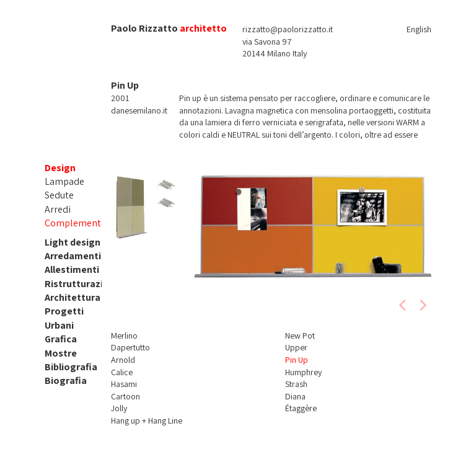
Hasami (124, 384)
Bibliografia (71, 367)
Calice (122, 372)
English (419, 29)
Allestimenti (72, 269)
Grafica (61, 339)
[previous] (403, 305)
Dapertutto (130, 347)
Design (60, 168)
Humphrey (303, 372)
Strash (296, 384)
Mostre (61, 353)
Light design (73, 242)
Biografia (66, 380)
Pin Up (297, 360)
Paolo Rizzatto (144, 28)
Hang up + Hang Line (147, 420)
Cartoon (126, 396)
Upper (296, 347)
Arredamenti (73, 256)
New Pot (300, 336)
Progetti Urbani (64, 318)
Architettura (73, 297)
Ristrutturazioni (81, 284)
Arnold (123, 360)
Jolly (119, 408)
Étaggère (301, 408)
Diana (295, 396)
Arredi (58, 209)
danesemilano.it (139, 110)
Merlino (124, 336)
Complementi (74, 223)
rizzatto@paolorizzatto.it (288, 29)
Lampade (64, 181)
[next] (422, 305)
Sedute (59, 195)
